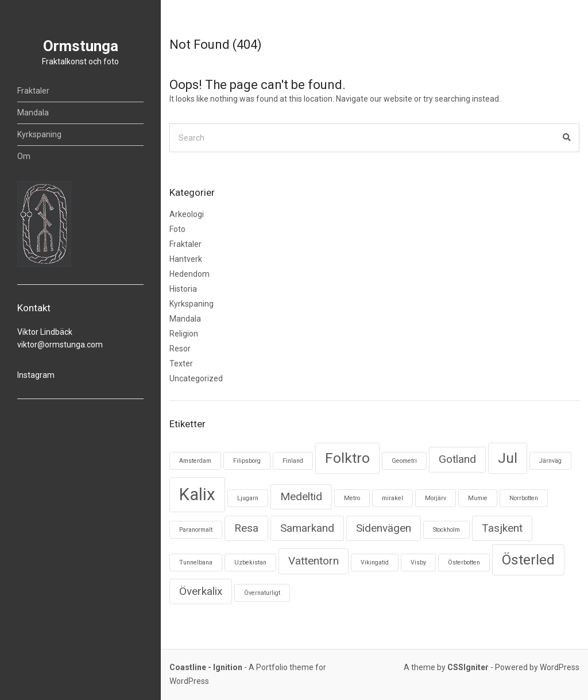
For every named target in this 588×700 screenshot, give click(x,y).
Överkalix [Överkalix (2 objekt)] (201, 591)
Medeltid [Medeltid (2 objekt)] (301, 496)
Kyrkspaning (39, 134)
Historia (183, 289)
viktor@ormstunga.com (60, 345)
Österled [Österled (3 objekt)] (528, 560)
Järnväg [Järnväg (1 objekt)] (550, 461)
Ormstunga (81, 46)
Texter (181, 363)
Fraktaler (33, 91)
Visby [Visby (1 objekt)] (418, 562)
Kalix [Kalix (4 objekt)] (197, 494)
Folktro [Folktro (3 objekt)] (347, 458)
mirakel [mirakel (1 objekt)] (392, 498)
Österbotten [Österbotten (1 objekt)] (464, 562)
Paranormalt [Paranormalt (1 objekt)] (196, 530)
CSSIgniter (468, 667)
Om (24, 156)
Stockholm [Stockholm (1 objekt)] (446, 530)
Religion (184, 334)
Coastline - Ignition (206, 667)
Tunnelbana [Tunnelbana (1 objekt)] (196, 562)
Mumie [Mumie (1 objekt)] (478, 498)
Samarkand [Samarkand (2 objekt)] (307, 528)
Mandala (33, 113)
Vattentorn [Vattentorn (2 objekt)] (314, 561)
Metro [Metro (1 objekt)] (352, 498)
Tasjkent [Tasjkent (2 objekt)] (502, 528)
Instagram (36, 375)
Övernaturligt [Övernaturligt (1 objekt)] (262, 593)
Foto (177, 229)
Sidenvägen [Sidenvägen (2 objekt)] (384, 528)
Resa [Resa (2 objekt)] (246, 528)
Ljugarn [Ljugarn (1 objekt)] (248, 498)
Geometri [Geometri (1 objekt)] (404, 461)
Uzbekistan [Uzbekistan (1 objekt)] (250, 562)
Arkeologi (187, 214)
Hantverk (186, 259)
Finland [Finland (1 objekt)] (293, 461)
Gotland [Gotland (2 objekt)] (457, 459)
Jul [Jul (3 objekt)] (508, 458)
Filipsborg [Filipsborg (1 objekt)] (247, 461)
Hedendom (189, 274)
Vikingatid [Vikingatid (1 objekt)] (375, 562)
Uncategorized (196, 378)
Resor (180, 349)
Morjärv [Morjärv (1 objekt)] (436, 498)
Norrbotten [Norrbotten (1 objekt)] (524, 498)
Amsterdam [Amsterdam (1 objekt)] (195, 461)
